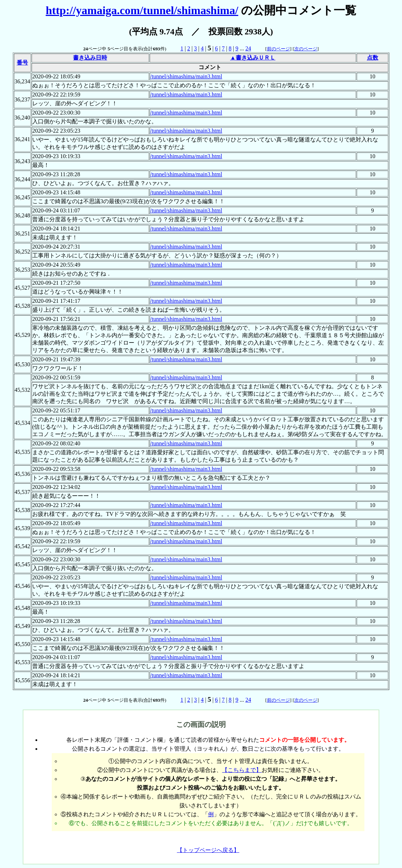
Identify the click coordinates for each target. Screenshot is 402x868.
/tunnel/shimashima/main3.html (186, 76)
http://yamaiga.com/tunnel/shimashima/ (142, 10)
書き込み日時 (90, 58)
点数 (373, 58)
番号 (22, 63)
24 (248, 48)
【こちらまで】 (242, 770)
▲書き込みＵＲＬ (253, 58)
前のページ (278, 49)
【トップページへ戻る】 (208, 850)
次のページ (306, 49)
